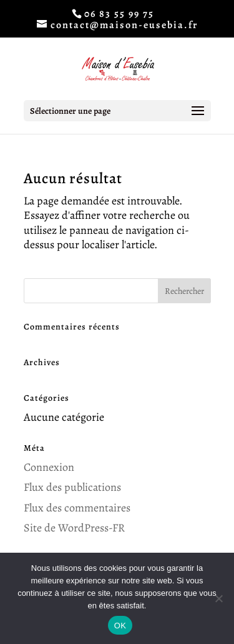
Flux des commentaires (77, 508)
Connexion (49, 467)
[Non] (218, 598)
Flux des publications (72, 487)
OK (120, 626)
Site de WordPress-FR (74, 528)
